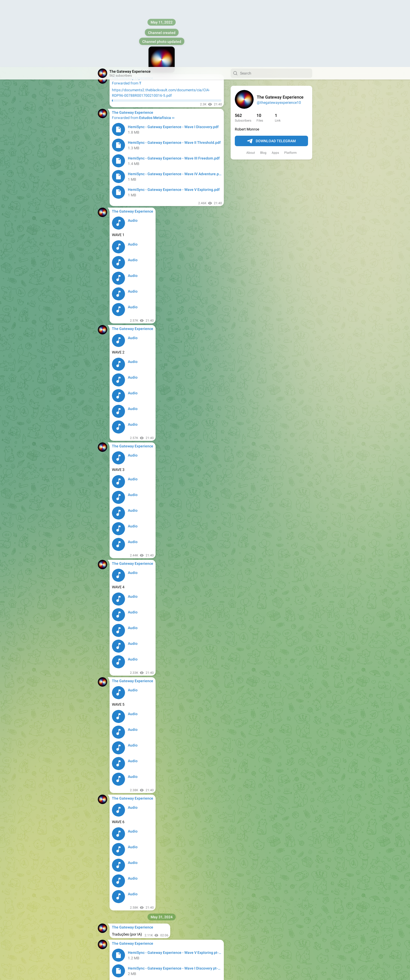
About (251, 86)
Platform (291, 86)
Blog (263, 86)
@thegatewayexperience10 (279, 36)
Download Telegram (271, 74)
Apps (275, 86)
